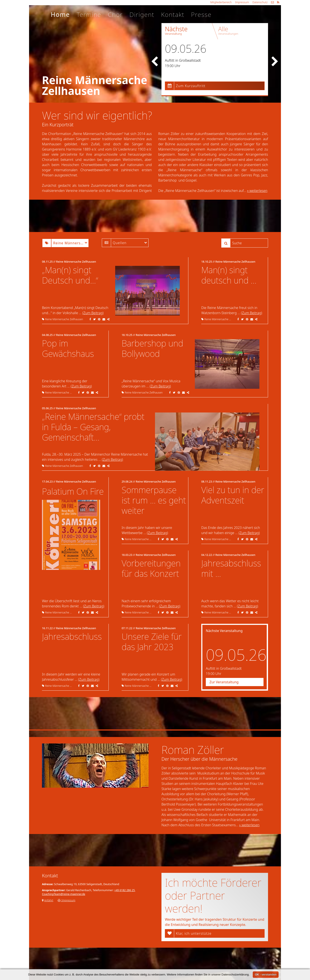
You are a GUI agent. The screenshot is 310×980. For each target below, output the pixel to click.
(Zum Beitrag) (93, 313)
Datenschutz (260, 2)
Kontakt (173, 14)
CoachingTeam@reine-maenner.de (64, 894)
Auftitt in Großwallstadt (183, 60)
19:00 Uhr (173, 66)
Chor (115, 14)
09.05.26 (186, 49)
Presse (201, 14)
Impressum (242, 2)
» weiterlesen (257, 191)
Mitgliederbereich (221, 2)
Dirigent (142, 14)
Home (60, 14)
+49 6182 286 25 (125, 890)
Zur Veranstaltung (224, 682)
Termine (89, 14)
